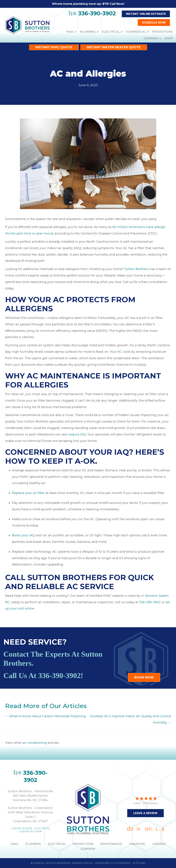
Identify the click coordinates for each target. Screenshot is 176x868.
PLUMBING (33, 844)
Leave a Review (146, 813)
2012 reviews (150, 803)
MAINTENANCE (111, 844)
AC (120, 352)
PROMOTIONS (83, 844)
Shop (168, 38)
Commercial (136, 32)
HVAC (70, 32)
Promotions (162, 32)
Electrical (111, 32)
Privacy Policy (83, 863)
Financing (137, 844)
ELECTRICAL (57, 844)
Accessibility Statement (113, 863)
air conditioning (35, 743)
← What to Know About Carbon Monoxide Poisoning (45, 716)
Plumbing (88, 32)
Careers (159, 844)
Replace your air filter (28, 493)
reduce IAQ (77, 434)
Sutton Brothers (137, 269)
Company (151, 38)
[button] (76, 32)
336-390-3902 (150, 602)
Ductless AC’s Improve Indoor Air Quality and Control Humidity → (130, 719)
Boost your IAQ (23, 535)
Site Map (139, 863)
